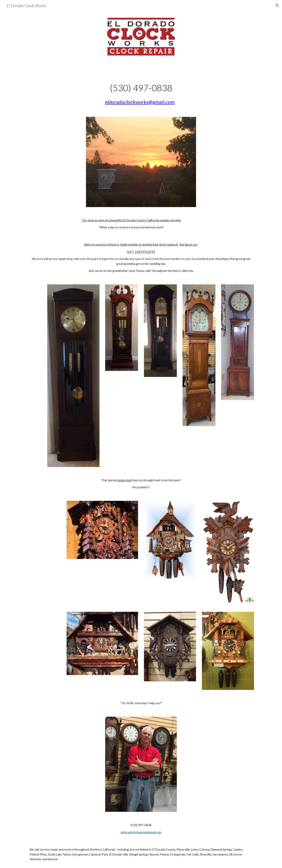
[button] (277, 5)
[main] (141, 90)
